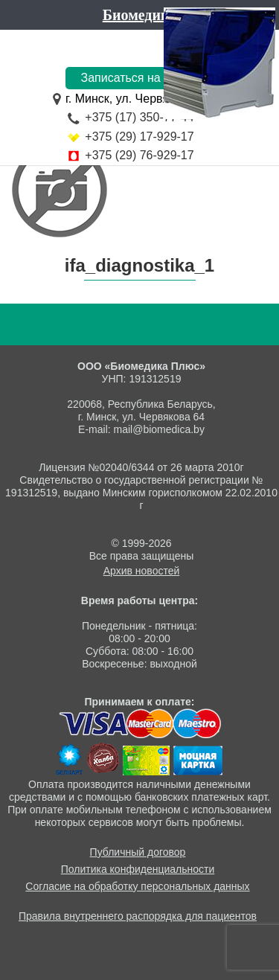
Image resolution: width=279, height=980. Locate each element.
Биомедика (139, 15)
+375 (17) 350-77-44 (139, 117)
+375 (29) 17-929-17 (139, 137)
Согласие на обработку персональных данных (137, 886)
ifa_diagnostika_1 (139, 265)
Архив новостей (142, 571)
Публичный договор (138, 852)
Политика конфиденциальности (138, 869)
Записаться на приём (139, 78)
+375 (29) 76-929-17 (139, 155)
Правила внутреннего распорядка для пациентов (138, 916)
